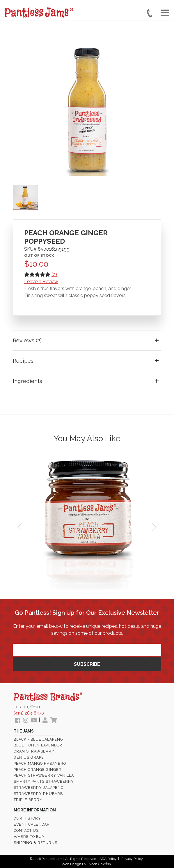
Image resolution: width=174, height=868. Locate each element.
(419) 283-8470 (29, 713)
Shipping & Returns (35, 843)
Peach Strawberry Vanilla (44, 775)
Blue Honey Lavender (38, 745)
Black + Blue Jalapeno (38, 739)
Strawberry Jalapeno (39, 787)
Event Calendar (32, 824)
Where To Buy (29, 837)
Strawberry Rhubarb (38, 794)
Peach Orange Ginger (38, 770)
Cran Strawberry (34, 751)
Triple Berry (28, 800)
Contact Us (26, 830)
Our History (27, 818)
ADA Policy (108, 859)
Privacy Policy (132, 859)
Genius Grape (29, 757)
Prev (20, 527)
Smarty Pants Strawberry (44, 781)
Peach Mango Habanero (40, 763)
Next (154, 527)
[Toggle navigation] (165, 13)
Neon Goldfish (100, 864)
